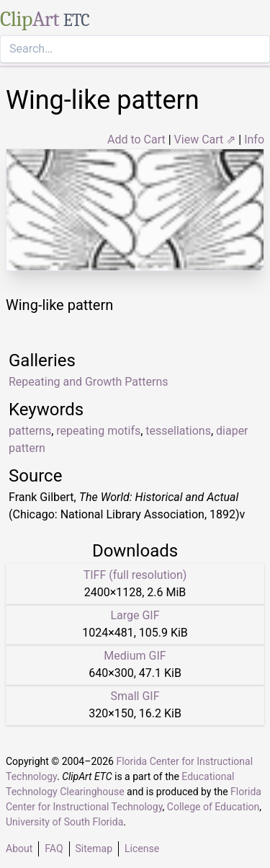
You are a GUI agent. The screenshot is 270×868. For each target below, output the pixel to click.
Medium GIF (135, 656)
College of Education (213, 807)
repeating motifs (98, 431)
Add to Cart (136, 139)
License (142, 849)
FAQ (54, 849)
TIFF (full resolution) (135, 575)
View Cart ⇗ (205, 139)
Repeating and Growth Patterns (88, 382)
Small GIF (135, 696)
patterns (30, 431)
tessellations (178, 431)
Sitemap (94, 849)
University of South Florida (64, 822)
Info (254, 139)
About (19, 849)
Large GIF (135, 615)
